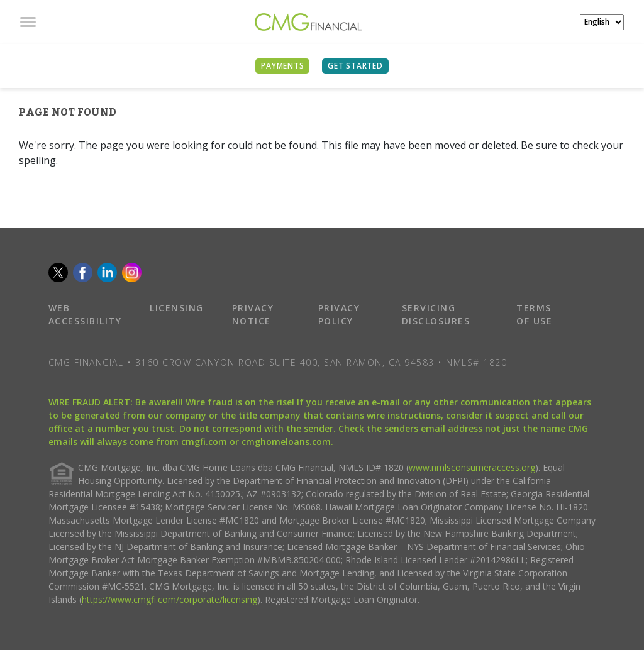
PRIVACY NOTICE (253, 314)
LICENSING (177, 308)
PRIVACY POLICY (339, 314)
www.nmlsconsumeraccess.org (472, 467)
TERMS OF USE (534, 314)
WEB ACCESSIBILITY (85, 314)
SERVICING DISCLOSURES (436, 314)
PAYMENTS (282, 66)
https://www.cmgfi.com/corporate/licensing (169, 599)
